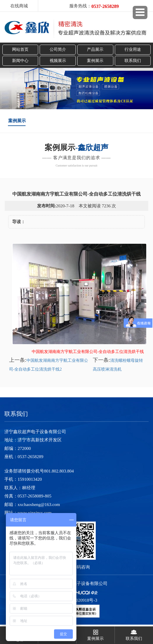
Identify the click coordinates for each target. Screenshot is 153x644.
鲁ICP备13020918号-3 (76, 600)
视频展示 (58, 61)
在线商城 (19, 6)
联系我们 (133, 61)
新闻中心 (20, 61)
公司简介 (58, 49)
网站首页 (20, 49)
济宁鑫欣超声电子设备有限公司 (77, 584)
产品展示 (95, 49)
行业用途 (133, 49)
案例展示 (95, 61)
